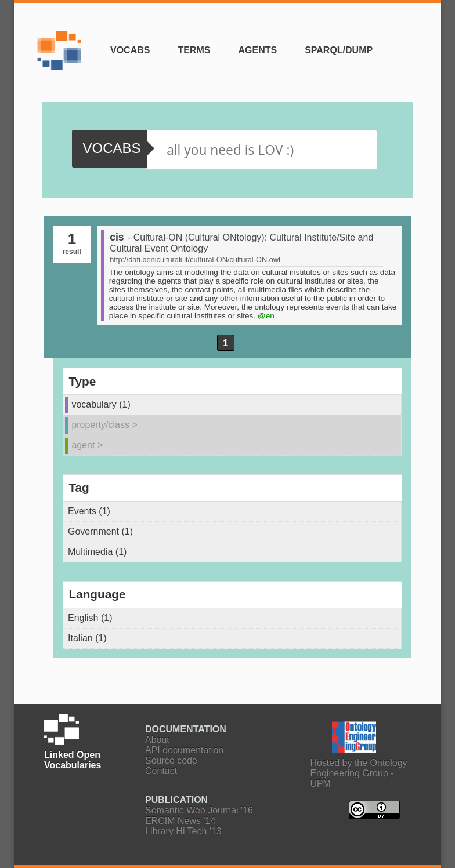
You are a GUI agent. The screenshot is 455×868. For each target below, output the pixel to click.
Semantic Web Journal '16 (199, 810)
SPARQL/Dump (339, 50)
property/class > (104, 425)
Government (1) (100, 531)
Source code (171, 760)
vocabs (111, 148)
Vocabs (130, 50)
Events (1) (89, 511)
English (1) (90, 618)
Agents (257, 50)
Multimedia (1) (97, 552)
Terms (194, 50)
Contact (161, 771)
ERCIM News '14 (180, 821)
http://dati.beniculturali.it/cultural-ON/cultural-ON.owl (195, 259)
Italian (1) (87, 638)
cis (117, 237)
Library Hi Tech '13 (183, 831)
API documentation (184, 750)
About (157, 740)
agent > (87, 445)
